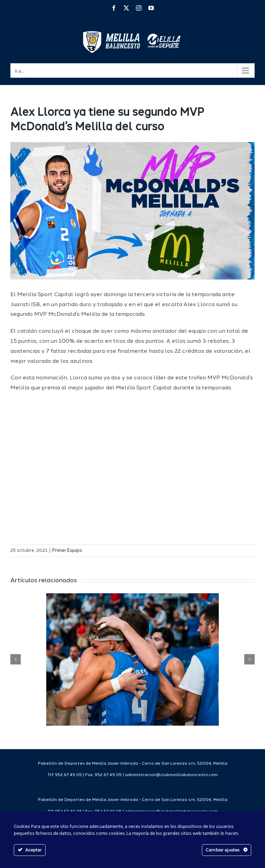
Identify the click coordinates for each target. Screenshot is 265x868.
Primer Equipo (67, 551)
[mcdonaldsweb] (132, 211)
